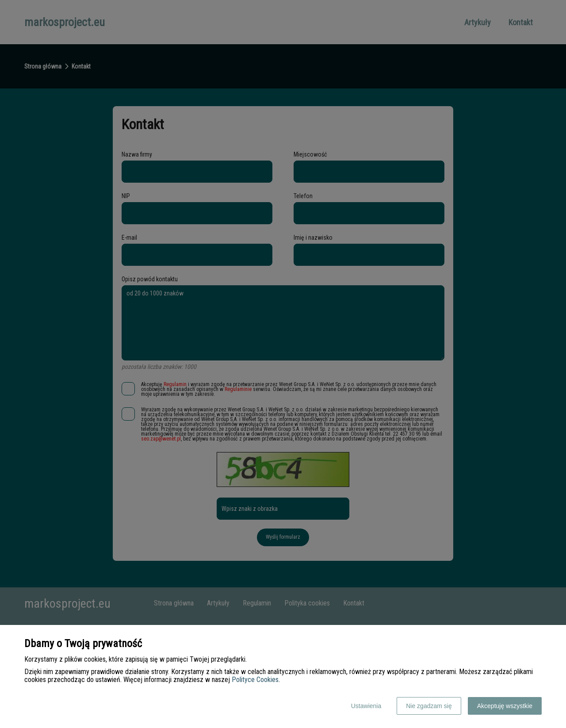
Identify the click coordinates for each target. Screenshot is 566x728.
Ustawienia (366, 706)
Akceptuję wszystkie (505, 706)
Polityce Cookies (255, 680)
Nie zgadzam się (429, 706)
